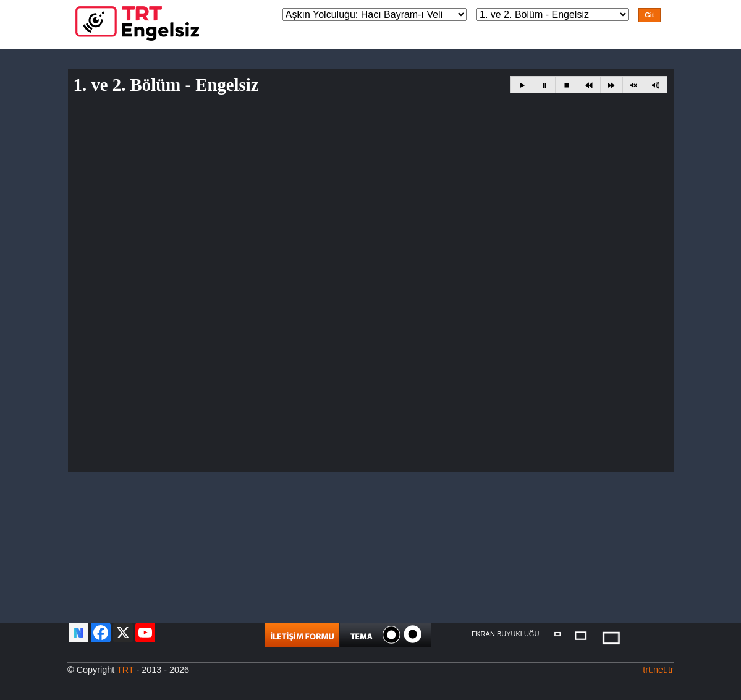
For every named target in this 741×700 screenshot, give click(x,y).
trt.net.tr (658, 670)
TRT (125, 670)
